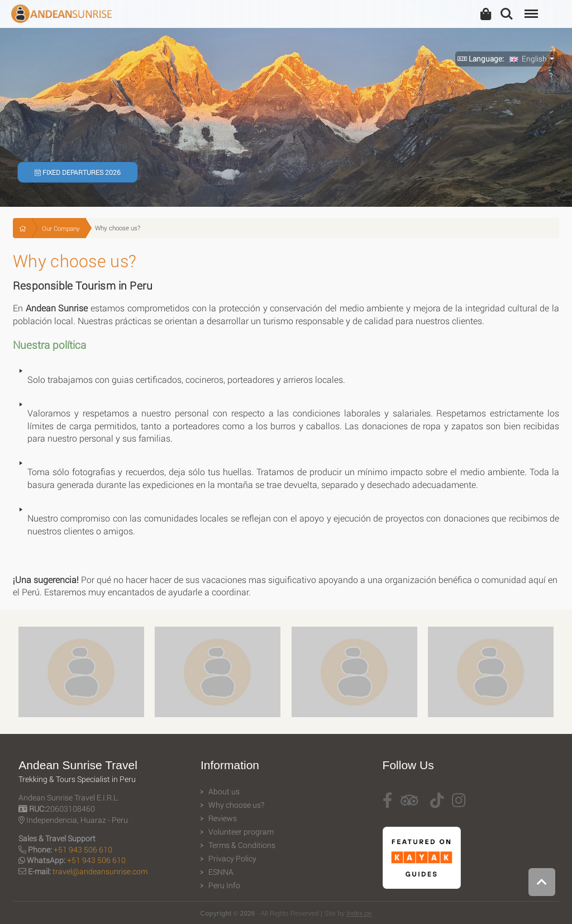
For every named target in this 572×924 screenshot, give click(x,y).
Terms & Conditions (242, 845)
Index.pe (359, 913)
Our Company (61, 228)
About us (224, 792)
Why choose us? (236, 805)
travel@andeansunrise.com (100, 871)
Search (507, 14)
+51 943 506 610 (83, 849)
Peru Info (224, 885)
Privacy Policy (232, 859)
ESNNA (221, 872)
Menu (530, 8)
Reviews (223, 818)
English (528, 59)
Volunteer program (241, 832)
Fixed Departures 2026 (78, 172)
